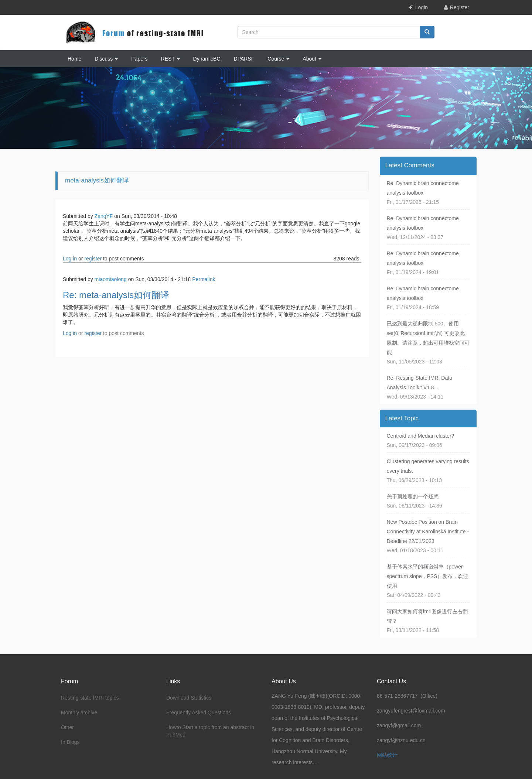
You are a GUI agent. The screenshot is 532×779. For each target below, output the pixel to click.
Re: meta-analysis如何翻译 (116, 295)
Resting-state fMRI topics (90, 698)
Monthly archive (79, 713)
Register (460, 7)
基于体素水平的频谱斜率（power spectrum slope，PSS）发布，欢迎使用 (428, 576)
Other (67, 727)
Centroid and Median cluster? (421, 436)
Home (74, 59)
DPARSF (244, 59)
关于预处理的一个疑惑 (413, 496)
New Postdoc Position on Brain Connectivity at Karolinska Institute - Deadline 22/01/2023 (428, 532)
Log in (70, 259)
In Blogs (70, 742)
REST (170, 59)
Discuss (106, 59)
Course (278, 59)
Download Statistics (189, 698)
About (312, 59)
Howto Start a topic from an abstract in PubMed (210, 731)
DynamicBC (207, 59)
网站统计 (387, 755)
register (93, 259)
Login (422, 7)
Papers (139, 59)
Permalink (204, 279)
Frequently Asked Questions (199, 713)
